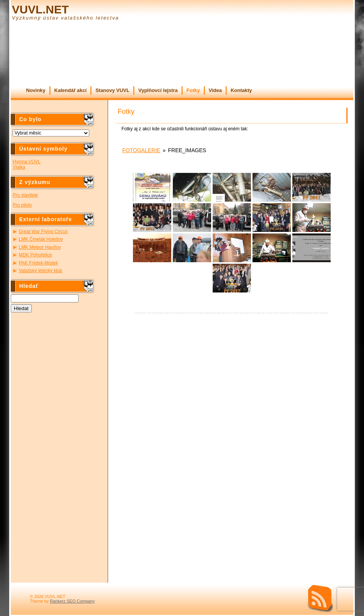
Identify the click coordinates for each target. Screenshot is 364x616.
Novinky (36, 90)
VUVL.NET (40, 9)
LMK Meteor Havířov (40, 247)
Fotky (193, 90)
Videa (215, 90)
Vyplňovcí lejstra (158, 90)
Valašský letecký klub (40, 271)
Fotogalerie (141, 150)
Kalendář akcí (71, 90)
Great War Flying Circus (43, 232)
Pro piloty (22, 205)
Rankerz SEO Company (72, 601)
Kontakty (241, 90)
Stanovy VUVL (112, 90)
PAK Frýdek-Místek (38, 263)
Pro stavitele (25, 195)
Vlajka (19, 167)
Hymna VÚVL (27, 162)
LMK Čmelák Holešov (41, 239)
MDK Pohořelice (35, 255)
